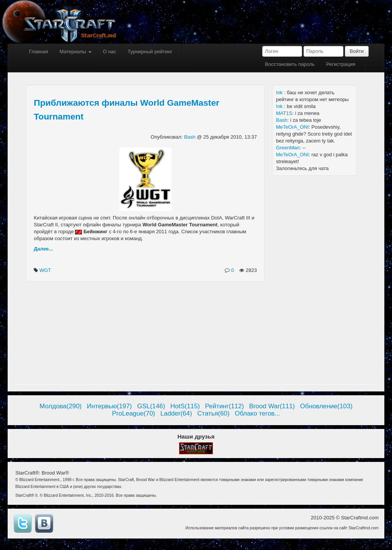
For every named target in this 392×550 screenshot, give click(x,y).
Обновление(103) (326, 406)
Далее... (43, 249)
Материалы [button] (75, 52)
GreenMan (288, 148)
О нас (110, 52)
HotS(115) (185, 406)
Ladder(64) (176, 413)
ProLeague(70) (134, 413)
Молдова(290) (60, 406)
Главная (38, 52)
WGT (46, 270)
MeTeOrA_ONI (292, 127)
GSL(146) (151, 406)
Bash (190, 137)
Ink (280, 92)
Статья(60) (213, 413)
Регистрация (341, 64)
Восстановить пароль (290, 64)
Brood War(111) (272, 406)
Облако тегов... (257, 413)
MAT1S (284, 113)
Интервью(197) (109, 406)
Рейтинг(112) (225, 406)
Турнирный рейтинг (150, 52)
